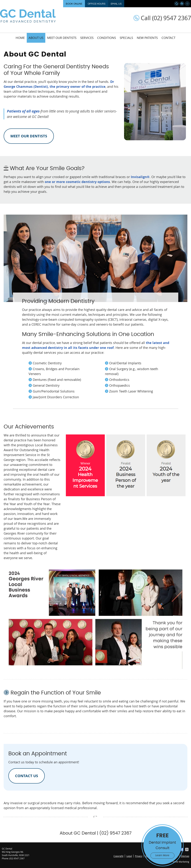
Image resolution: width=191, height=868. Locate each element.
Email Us (116, 4)
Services (87, 38)
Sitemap (185, 856)
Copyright (118, 856)
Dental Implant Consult (162, 845)
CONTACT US (27, 776)
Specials (126, 38)
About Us (36, 38)
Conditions (107, 38)
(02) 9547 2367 (17, 858)
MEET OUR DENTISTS (29, 136)
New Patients (147, 38)
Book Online (74, 4)
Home (20, 38)
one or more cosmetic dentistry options (77, 182)
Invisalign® (140, 177)
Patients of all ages (23, 111)
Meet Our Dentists (62, 38)
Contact (168, 38)
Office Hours (97, 4)
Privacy (139, 856)
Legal (129, 856)
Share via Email (187, 849)
